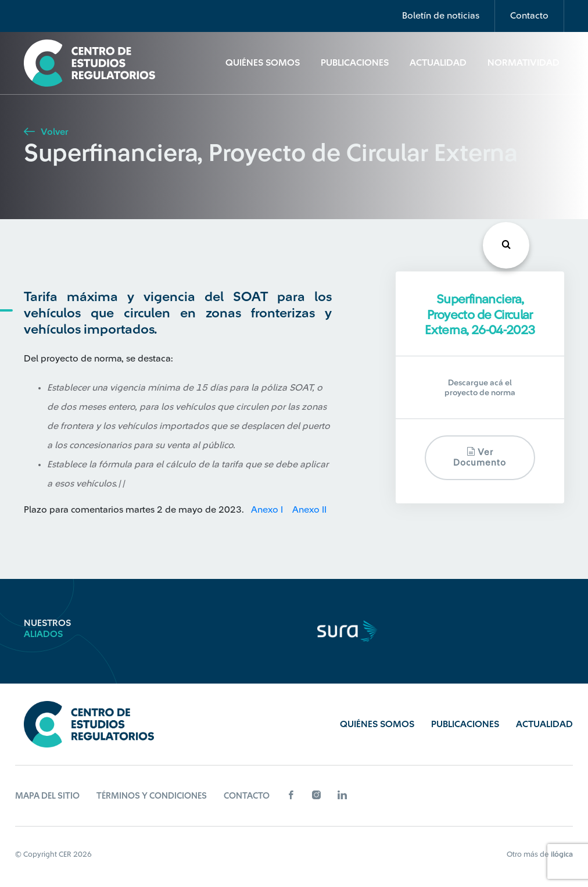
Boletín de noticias (441, 16)
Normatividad (524, 63)
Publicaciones (355, 63)
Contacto (529, 16)
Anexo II (309, 510)
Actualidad (438, 63)
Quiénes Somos (263, 63)
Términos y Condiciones (152, 796)
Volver (46, 132)
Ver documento (480, 457)
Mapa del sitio (47, 796)
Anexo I (268, 510)
